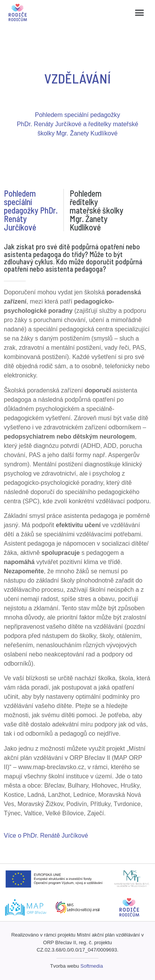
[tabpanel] (77, 542)
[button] (139, 13)
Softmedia (92, 966)
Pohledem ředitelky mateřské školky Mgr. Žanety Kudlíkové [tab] (97, 210)
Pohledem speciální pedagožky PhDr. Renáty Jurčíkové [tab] (31, 210)
